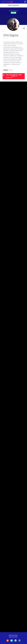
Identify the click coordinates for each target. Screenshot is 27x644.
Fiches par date (14, 11)
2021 (13, 13)
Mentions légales (13, 635)
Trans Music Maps (13, 637)
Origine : (6, 70)
